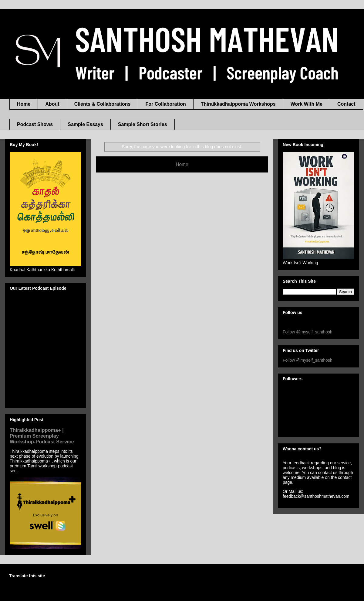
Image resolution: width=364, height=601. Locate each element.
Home (24, 104)
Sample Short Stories (143, 124)
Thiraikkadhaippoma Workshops (238, 104)
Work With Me (307, 104)
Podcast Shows (35, 124)
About (52, 104)
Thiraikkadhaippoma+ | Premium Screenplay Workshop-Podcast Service (42, 436)
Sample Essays (85, 124)
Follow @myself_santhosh (308, 332)
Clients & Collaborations (103, 104)
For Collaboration (165, 104)
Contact (346, 104)
